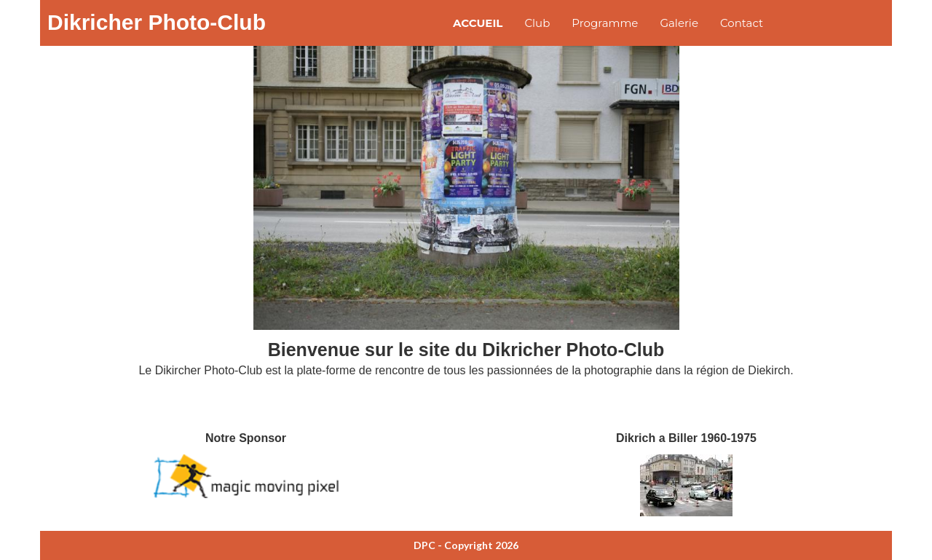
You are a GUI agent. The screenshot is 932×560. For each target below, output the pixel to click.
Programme (605, 23)
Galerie (679, 23)
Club (537, 23)
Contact (742, 23)
